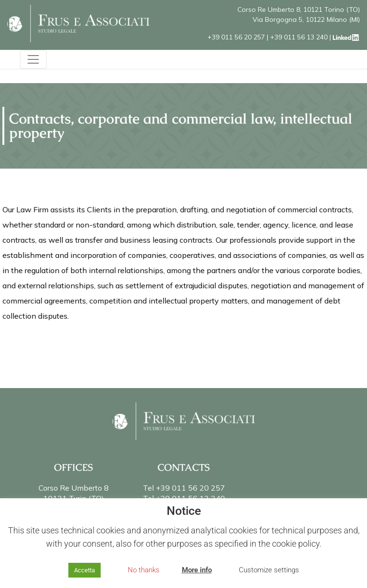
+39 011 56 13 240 (299, 37)
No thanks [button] (144, 570)
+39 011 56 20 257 (236, 37)
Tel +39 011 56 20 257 (184, 488)
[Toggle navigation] (33, 59)
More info (197, 570)
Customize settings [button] (269, 570)
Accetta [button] (85, 570)
